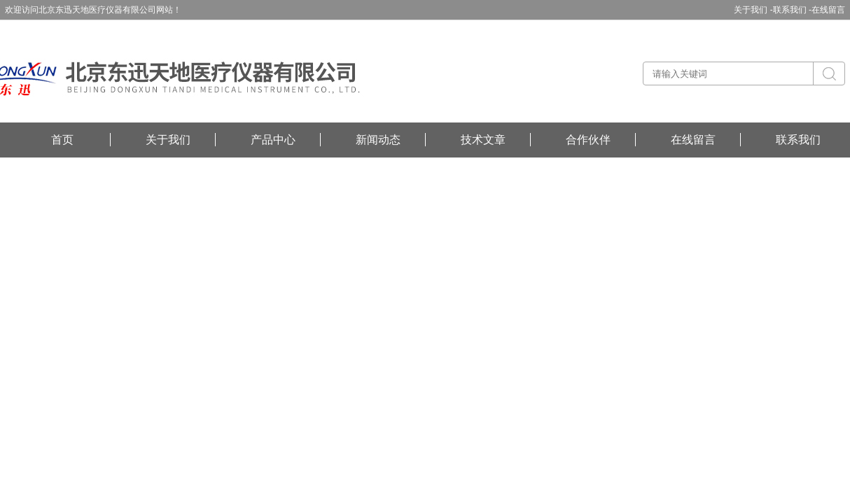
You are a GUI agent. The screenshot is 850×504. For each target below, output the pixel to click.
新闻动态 (378, 140)
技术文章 (483, 140)
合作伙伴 (588, 140)
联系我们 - (792, 10)
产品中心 (273, 140)
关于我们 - (753, 10)
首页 (62, 140)
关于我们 (168, 140)
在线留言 (828, 10)
